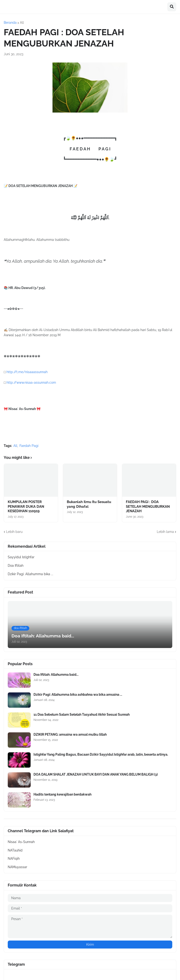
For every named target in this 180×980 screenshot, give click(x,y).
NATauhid (15, 850)
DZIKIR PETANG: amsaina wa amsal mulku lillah (70, 734)
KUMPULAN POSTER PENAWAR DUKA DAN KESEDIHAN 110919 (26, 506)
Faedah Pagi (29, 446)
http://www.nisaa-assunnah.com (31, 383)
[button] (172, 7)
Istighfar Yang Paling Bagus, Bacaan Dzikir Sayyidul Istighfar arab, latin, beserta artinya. (101, 754)
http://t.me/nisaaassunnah (27, 372)
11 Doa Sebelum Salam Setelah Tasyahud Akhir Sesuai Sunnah (82, 715)
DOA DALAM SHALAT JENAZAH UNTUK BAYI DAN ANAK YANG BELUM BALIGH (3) (96, 774)
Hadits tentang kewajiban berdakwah (62, 794)
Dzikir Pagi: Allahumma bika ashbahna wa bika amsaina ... (78, 695)
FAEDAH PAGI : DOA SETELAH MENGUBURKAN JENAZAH (148, 506)
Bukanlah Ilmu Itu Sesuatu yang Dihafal (89, 504)
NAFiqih (14, 859)
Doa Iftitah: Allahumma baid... (56, 675)
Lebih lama (165, 532)
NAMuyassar (17, 867)
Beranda (10, 23)
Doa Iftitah (16, 566)
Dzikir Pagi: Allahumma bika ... (30, 574)
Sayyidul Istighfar (21, 557)
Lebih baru (14, 532)
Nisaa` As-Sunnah (21, 842)
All (22, 23)
